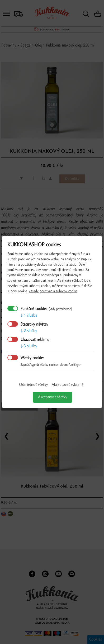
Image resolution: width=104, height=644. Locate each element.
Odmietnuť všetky (33, 385)
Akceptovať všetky (53, 397)
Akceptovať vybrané (68, 385)
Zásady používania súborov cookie (53, 291)
